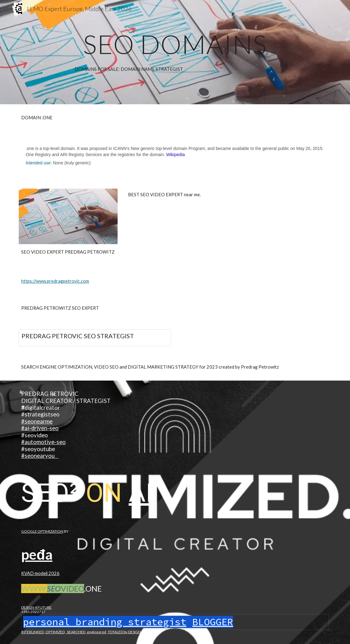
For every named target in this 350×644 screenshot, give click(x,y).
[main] (175, 44)
